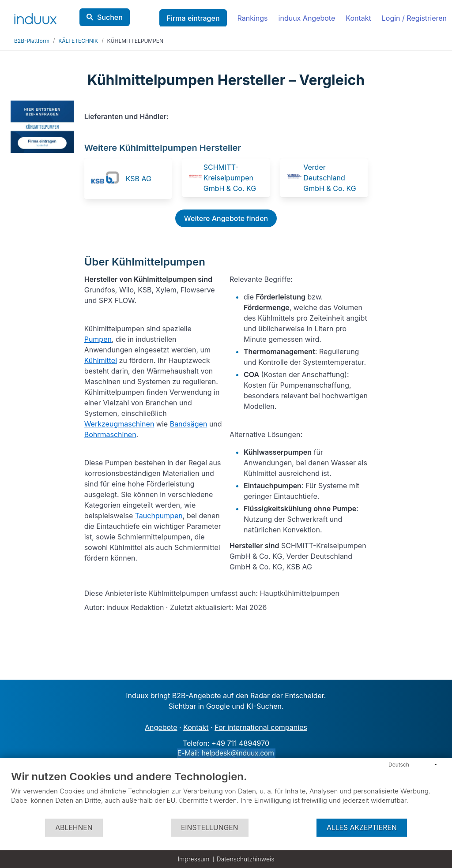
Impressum (193, 859)
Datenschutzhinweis (246, 859)
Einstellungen (210, 828)
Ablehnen (74, 828)
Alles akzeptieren (362, 828)
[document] (226, 794)
